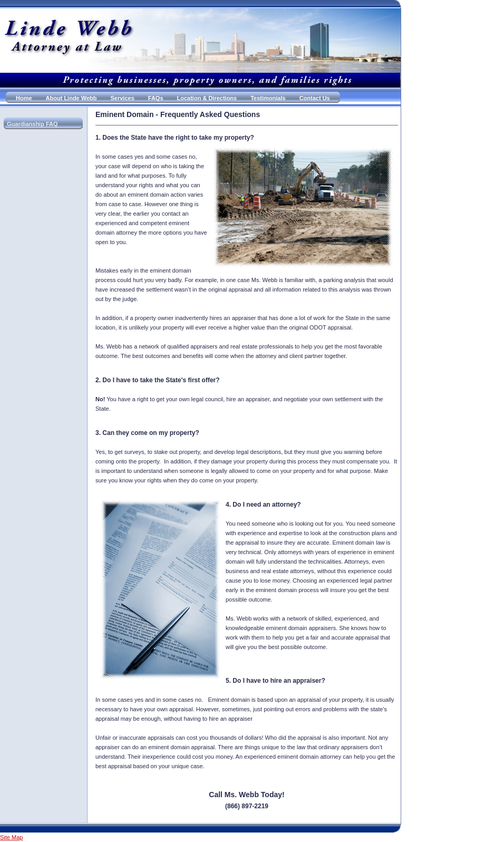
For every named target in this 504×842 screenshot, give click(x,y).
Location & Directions (207, 98)
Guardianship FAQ (32, 124)
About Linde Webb (71, 98)
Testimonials (268, 98)
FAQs (156, 98)
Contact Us (315, 98)
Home (24, 98)
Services (123, 98)
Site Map (11, 837)
